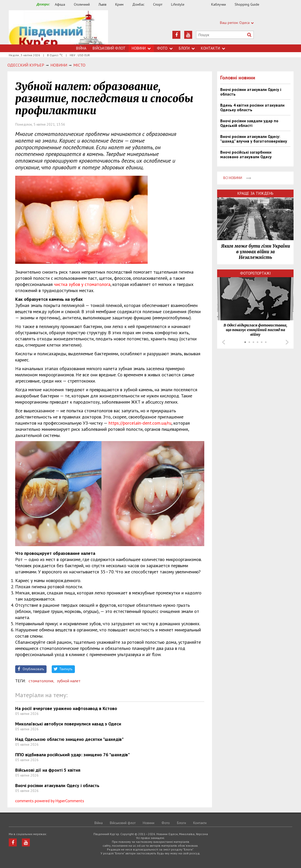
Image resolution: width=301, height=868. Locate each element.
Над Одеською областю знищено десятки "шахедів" (69, 739)
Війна (81, 48)
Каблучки (219, 4)
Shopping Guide (247, 4)
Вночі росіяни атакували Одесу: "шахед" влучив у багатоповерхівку (254, 139)
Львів (103, 4)
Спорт (158, 4)
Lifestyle (178, 4)
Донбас (138, 4)
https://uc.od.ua (58, 27)
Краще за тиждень (255, 193)
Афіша (60, 4)
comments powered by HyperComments (50, 801)
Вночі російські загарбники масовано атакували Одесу (246, 154)
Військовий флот (109, 48)
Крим (119, 4)
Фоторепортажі (255, 273)
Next (287, 342)
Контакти (213, 48)
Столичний (82, 4)
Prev (224, 342)
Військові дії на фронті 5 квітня (48, 770)
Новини (141, 48)
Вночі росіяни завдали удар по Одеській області (249, 123)
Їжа (200, 4)
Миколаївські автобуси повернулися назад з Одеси (68, 724)
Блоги (187, 48)
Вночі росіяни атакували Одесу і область (57, 785)
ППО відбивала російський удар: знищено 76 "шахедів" (72, 755)
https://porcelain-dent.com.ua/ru (140, 423)
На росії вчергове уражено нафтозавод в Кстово (66, 708)
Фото (165, 48)
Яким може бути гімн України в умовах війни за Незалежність (255, 252)
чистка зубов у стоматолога (82, 284)
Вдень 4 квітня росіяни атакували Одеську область (252, 107)
